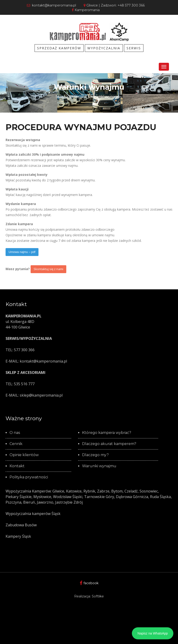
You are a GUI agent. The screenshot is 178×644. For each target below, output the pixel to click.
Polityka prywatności (29, 477)
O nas (15, 433)
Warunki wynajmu (105, 97)
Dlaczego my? (95, 455)
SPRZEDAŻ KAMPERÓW (59, 48)
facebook (89, 583)
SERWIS (134, 48)
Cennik (16, 444)
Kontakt (17, 466)
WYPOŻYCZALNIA (104, 48)
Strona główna (69, 97)
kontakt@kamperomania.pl (51, 5)
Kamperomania (86, 10)
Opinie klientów (24, 455)
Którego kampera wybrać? (107, 433)
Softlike (98, 596)
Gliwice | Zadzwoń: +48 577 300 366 (114, 5)
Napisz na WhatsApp (153, 633)
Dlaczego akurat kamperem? (109, 444)
